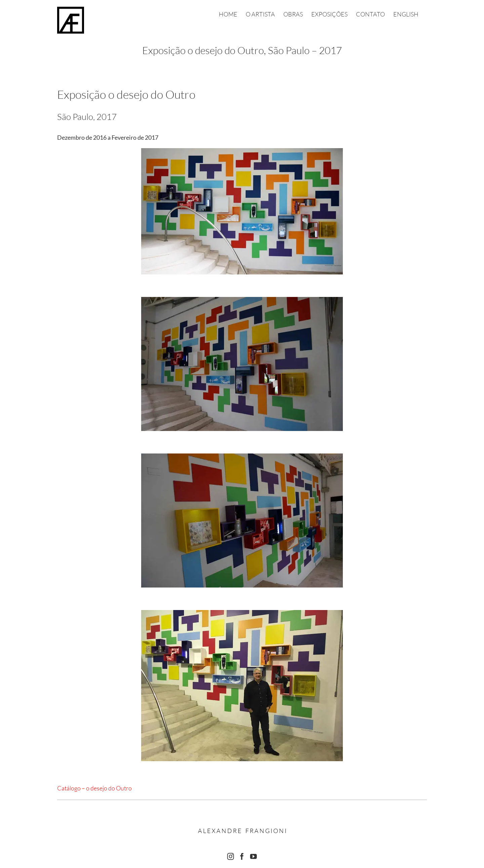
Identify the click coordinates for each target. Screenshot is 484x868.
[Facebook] (242, 857)
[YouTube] (253, 857)
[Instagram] (231, 857)
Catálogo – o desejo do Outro (94, 788)
